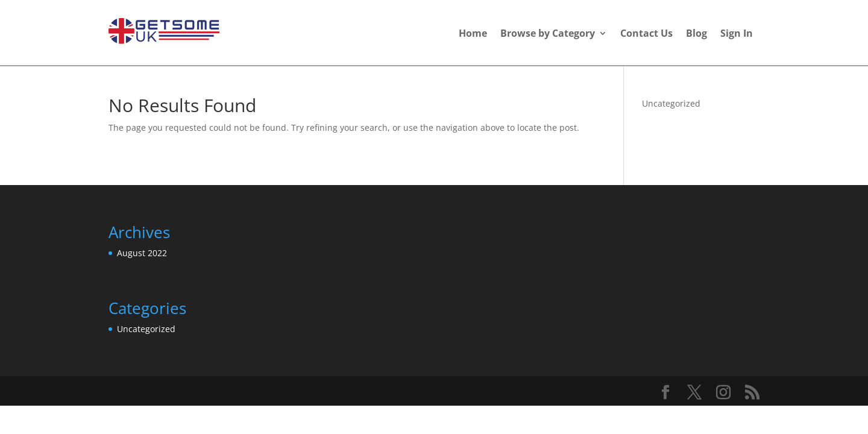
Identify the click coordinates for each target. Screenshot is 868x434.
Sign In (737, 34)
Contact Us (646, 34)
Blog (697, 34)
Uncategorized (671, 103)
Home (473, 34)
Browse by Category (548, 34)
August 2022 (142, 253)
